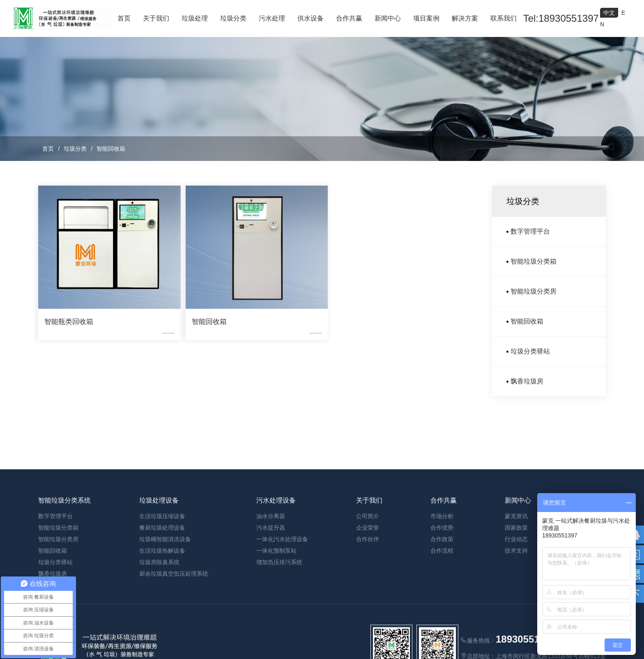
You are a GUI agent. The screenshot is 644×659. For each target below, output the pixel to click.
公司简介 (368, 574)
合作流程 (442, 608)
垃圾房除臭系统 (159, 620)
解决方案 (465, 18)
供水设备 (310, 18)
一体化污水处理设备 (282, 597)
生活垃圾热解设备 (162, 608)
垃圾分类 (233, 18)
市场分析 (442, 574)
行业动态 (516, 597)
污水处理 (272, 18)
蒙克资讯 (516, 574)
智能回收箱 (111, 149)
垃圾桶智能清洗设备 (165, 597)
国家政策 (516, 586)
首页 (124, 18)
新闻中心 (388, 18)
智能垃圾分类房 (534, 291)
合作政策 (442, 597)
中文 (609, 13)
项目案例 (426, 18)
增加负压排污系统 (279, 620)
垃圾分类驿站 (530, 351)
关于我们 (156, 18)
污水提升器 (271, 586)
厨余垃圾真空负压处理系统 (174, 631)
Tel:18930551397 (561, 18)
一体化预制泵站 (276, 608)
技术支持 (516, 608)
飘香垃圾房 (527, 381)
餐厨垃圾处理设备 (162, 586)
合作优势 (442, 586)
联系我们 (504, 18)
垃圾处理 (195, 18)
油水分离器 (271, 574)
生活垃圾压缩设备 (162, 574)
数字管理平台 (530, 231)
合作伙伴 (368, 597)
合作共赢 (349, 18)
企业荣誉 (368, 586)
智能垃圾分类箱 (534, 261)
